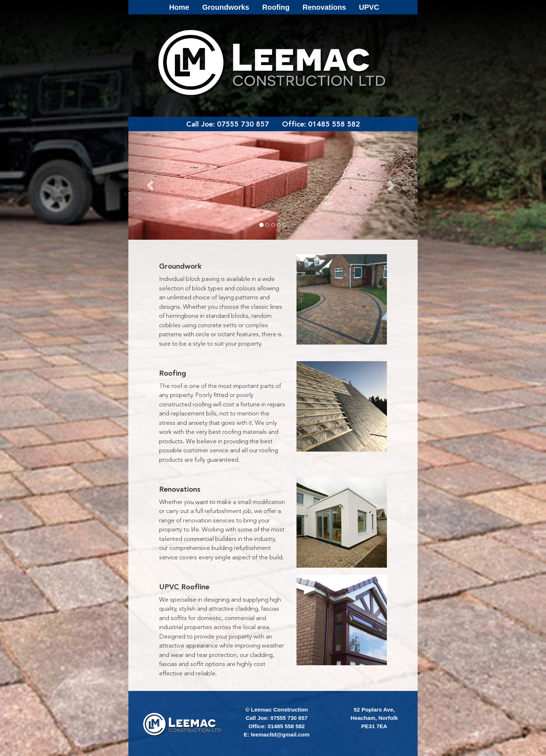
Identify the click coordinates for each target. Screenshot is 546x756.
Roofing (276, 7)
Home (179, 7)
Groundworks (226, 7)
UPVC (369, 7)
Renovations (324, 7)
